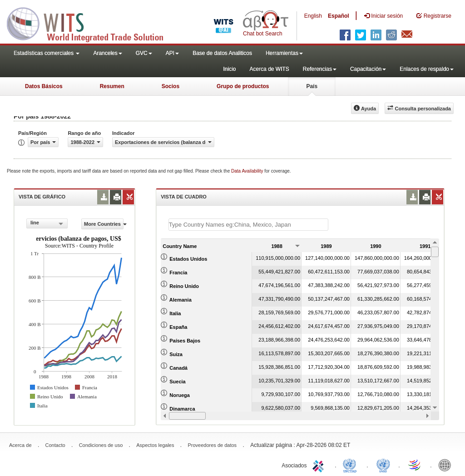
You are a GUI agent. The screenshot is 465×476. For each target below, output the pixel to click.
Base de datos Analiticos (222, 53)
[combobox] (47, 223)
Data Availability (248, 171)
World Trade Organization (415, 465)
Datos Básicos (44, 86)
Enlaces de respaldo (427, 69)
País (312, 86)
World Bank (447, 465)
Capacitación (368, 69)
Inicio (229, 69)
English (313, 16)
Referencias (320, 69)
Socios (171, 86)
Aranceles (107, 53)
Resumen (112, 86)
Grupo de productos (243, 86)
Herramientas (284, 53)
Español (339, 16)
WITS (91, 23)
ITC (320, 465)
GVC (144, 53)
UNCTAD (351, 465)
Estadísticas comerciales (47, 53)
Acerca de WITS (269, 69)
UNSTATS (383, 465)
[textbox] (248, 225)
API (172, 53)
